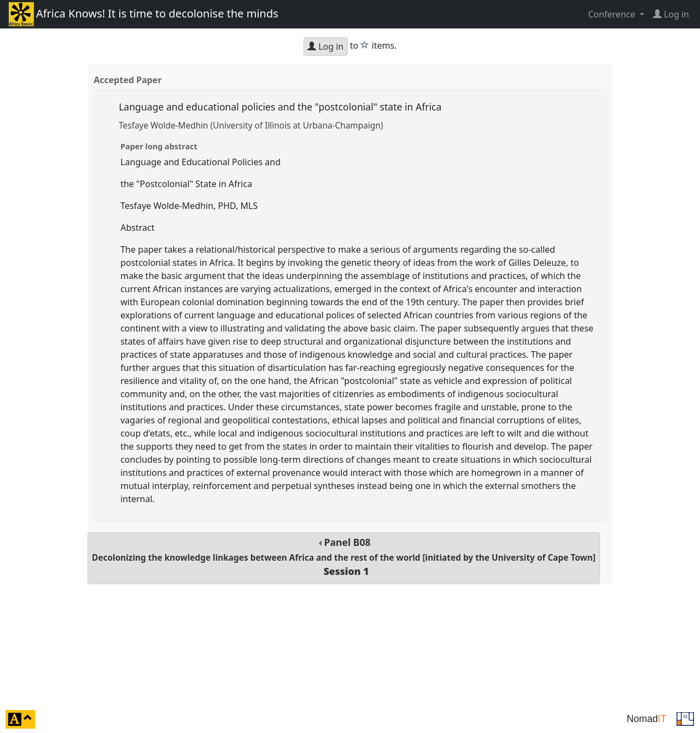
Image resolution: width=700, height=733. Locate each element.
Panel (344, 557)
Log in (325, 46)
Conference (612, 14)
